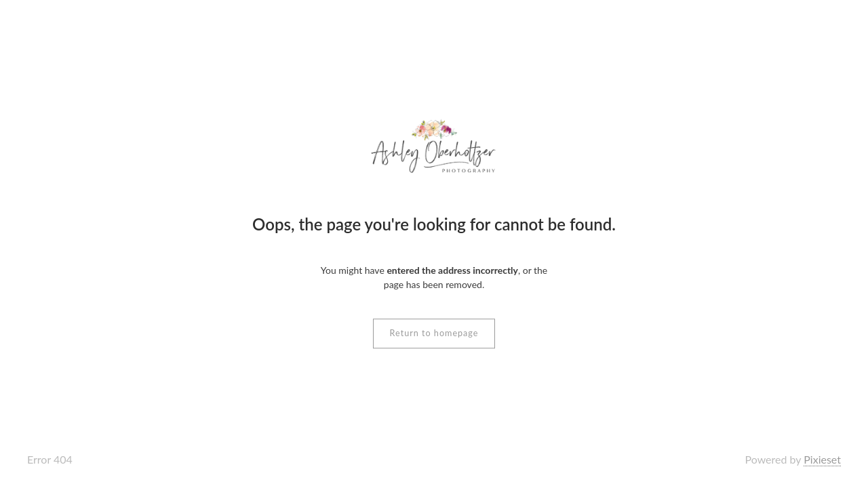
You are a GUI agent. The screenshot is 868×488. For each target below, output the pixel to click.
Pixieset (822, 459)
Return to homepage (434, 333)
